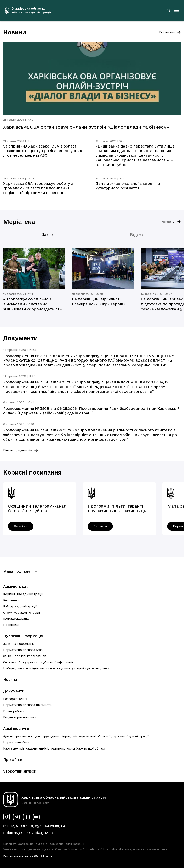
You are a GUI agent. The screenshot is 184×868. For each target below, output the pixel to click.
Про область (15, 760)
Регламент (11, 600)
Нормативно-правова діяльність (27, 705)
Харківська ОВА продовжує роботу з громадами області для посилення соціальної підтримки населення (38, 188)
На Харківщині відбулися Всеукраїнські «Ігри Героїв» (99, 302)
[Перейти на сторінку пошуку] (168, 10)
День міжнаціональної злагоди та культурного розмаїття (128, 186)
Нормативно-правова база (23, 650)
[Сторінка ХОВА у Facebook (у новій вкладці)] (26, 817)
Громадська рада (16, 619)
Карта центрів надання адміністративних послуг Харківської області (55, 748)
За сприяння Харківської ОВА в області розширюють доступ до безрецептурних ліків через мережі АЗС (43, 151)
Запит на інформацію (19, 644)
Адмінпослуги (16, 728)
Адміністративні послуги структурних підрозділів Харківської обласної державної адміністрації (76, 736)
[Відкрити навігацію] (177, 10)
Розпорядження (15, 699)
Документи (14, 691)
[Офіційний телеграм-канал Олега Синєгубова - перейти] (21, 526)
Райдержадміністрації (20, 606)
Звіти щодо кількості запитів (25, 656)
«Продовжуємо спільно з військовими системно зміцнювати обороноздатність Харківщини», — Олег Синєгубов (34, 304)
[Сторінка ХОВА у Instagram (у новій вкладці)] (6, 817)
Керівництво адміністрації (23, 594)
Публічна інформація (23, 636)
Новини (10, 679)
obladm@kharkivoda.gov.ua (28, 833)
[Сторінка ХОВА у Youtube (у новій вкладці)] (36, 817)
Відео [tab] (136, 235)
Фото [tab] (47, 235)
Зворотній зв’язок (20, 771)
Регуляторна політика (20, 717)
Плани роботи (14, 711)
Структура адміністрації (22, 613)
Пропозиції (12, 625)
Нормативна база (16, 742)
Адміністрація (16, 586)
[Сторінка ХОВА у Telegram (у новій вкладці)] (16, 817)
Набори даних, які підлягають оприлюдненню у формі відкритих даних (56, 668)
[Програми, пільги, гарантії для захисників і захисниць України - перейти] (100, 526)
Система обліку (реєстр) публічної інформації (38, 662)
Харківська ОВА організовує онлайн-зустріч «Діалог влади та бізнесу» (86, 127)
